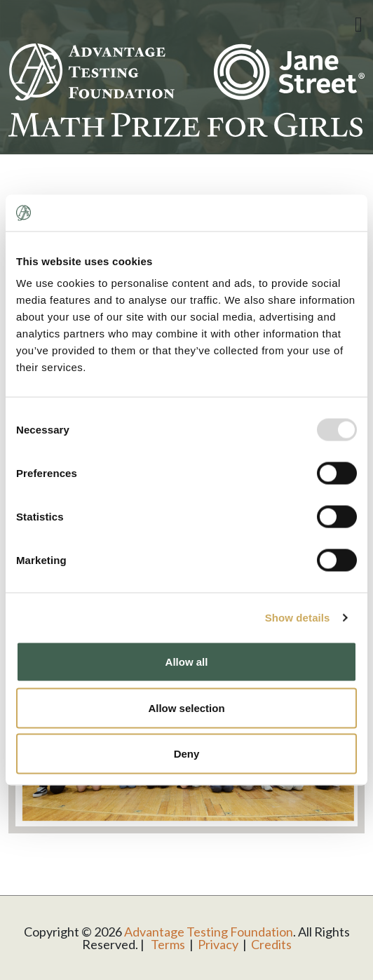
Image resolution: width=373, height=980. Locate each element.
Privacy (218, 944)
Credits (271, 944)
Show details (298, 617)
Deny (187, 754)
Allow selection (186, 707)
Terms (168, 944)
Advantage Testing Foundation (209, 932)
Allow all (187, 662)
